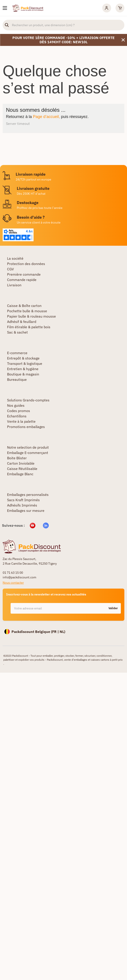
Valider (113, 608)
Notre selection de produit (28, 447)
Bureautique (17, 379)
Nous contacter (13, 583)
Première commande (24, 274)
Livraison (14, 285)
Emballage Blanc (20, 474)
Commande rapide (22, 280)
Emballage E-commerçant (28, 453)
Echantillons (17, 416)
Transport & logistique (25, 363)
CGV (10, 269)
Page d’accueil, (46, 117)
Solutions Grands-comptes (28, 400)
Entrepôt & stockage (23, 358)
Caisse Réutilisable (22, 469)
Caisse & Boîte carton (24, 306)
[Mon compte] (107, 8)
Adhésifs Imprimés (22, 505)
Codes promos (19, 411)
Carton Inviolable (21, 463)
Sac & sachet (17, 332)
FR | (56, 632)
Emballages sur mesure (26, 511)
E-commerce (17, 353)
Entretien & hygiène (23, 369)
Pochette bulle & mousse (27, 311)
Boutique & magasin (23, 374)
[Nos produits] (5, 8)
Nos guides (16, 405)
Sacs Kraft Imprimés (23, 500)
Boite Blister (17, 458)
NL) (62, 632)
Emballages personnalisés (28, 495)
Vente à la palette (21, 421)
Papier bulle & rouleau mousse (31, 316)
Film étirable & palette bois (29, 327)
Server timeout (18, 124)
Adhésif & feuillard (22, 322)
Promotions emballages (26, 427)
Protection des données (26, 264)
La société (15, 258)
